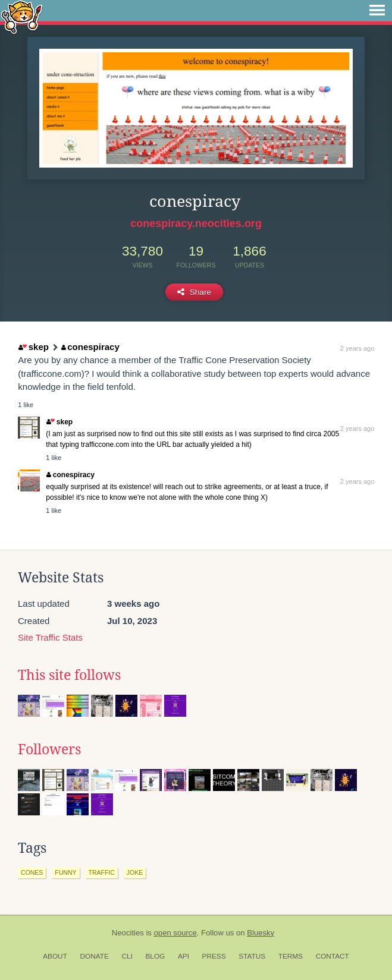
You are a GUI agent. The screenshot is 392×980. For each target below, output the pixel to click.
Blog (155, 956)
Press (214, 956)
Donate (95, 956)
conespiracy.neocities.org (196, 223)
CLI (127, 956)
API (184, 956)
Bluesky (261, 933)
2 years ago (357, 348)
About (55, 956)
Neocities (128, 933)
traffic (102, 872)
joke (135, 872)
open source (175, 933)
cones (32, 872)
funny (65, 872)
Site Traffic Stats (50, 637)
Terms (291, 956)
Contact (333, 956)
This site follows (69, 675)
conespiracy (90, 347)
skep (34, 347)
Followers (49, 749)
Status (252, 956)
